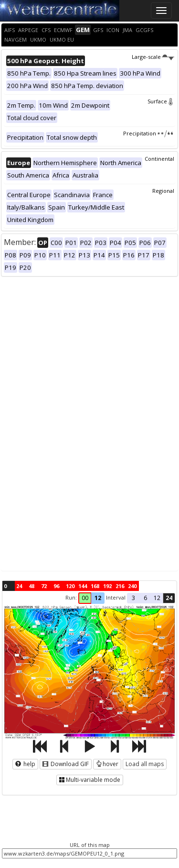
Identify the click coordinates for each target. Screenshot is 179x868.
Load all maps (145, 764)
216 (120, 586)
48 (32, 586)
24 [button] (169, 598)
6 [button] (145, 598)
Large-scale (153, 57)
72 (44, 586)
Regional (163, 191)
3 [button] (133, 598)
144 (83, 586)
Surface (161, 101)
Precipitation (149, 133)
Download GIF (66, 764)
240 (132, 586)
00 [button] (85, 598)
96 (56, 586)
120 (70, 586)
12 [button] (98, 598)
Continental (159, 159)
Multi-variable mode (90, 780)
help (25, 764)
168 (95, 586)
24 (19, 586)
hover (107, 764)
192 (107, 586)
